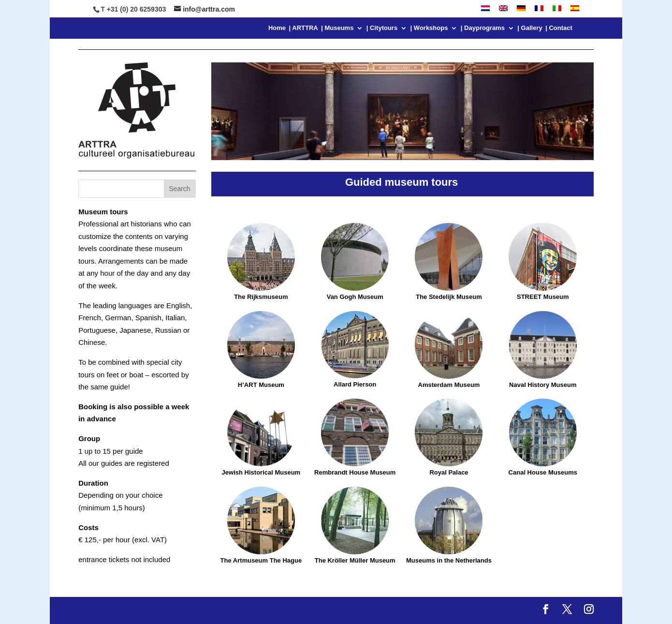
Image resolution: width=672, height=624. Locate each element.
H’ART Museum (261, 385)
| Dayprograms (483, 28)
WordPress (252, 610)
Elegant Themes (153, 610)
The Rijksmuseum (261, 262)
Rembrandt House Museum (355, 472)
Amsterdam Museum (449, 385)
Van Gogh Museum (355, 297)
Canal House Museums (543, 472)
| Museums (337, 28)
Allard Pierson (355, 384)
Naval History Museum (543, 385)
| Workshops (429, 28)
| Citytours (382, 28)
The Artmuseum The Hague (261, 560)
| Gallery (530, 28)
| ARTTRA (304, 28)
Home (277, 28)
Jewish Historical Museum (261, 472)
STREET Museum (543, 297)
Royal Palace (449, 472)
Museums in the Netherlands (449, 560)
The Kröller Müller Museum (355, 560)
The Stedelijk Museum (449, 297)
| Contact (559, 28)
